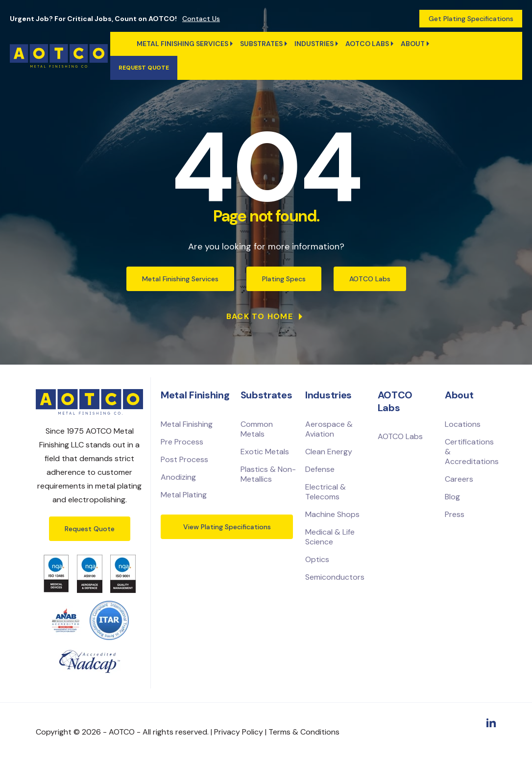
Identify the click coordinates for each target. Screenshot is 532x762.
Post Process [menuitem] (184, 459)
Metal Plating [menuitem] (184, 495)
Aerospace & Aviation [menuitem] (329, 429)
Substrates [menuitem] (261, 44)
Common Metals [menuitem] (257, 429)
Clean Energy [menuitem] (329, 452)
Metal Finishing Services (180, 279)
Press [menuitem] (455, 514)
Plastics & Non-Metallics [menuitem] (268, 474)
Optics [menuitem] (317, 559)
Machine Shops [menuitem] (332, 514)
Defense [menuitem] (320, 469)
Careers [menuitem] (459, 479)
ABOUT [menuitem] (413, 44)
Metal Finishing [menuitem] (187, 424)
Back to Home (261, 316)
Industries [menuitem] (314, 44)
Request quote (144, 68)
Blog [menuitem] (452, 497)
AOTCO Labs (370, 279)
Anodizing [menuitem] (178, 477)
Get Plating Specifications (471, 19)
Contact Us (201, 19)
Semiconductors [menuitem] (335, 577)
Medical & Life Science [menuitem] (330, 537)
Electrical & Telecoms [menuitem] (326, 492)
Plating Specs (284, 279)
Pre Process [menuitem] (182, 442)
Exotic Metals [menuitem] (265, 452)
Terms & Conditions (304, 732)
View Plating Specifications (227, 527)
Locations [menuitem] (463, 424)
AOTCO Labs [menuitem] (367, 44)
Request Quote (90, 529)
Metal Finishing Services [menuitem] (182, 44)
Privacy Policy (239, 732)
